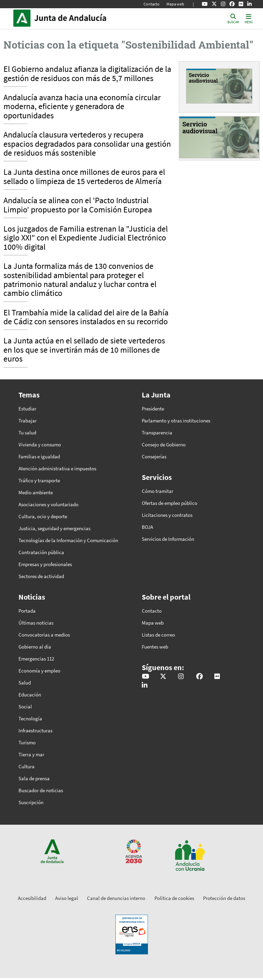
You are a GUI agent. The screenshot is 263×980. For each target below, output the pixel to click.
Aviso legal (67, 898)
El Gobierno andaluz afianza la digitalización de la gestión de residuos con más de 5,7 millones (87, 74)
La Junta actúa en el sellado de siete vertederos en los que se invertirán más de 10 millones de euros (84, 350)
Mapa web (175, 4)
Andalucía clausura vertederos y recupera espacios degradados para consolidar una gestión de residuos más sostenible (87, 144)
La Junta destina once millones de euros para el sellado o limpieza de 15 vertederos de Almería (84, 177)
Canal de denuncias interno (116, 898)
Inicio (80, 18)
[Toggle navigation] (249, 18)
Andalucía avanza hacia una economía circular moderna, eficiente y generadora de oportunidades (82, 107)
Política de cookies (174, 898)
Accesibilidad (32, 898)
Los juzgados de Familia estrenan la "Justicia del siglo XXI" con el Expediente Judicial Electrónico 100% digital (86, 238)
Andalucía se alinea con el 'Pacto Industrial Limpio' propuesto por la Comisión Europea (78, 205)
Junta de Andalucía (24, 18)
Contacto (152, 4)
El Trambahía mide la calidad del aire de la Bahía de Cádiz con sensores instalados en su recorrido (86, 317)
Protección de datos (224, 898)
